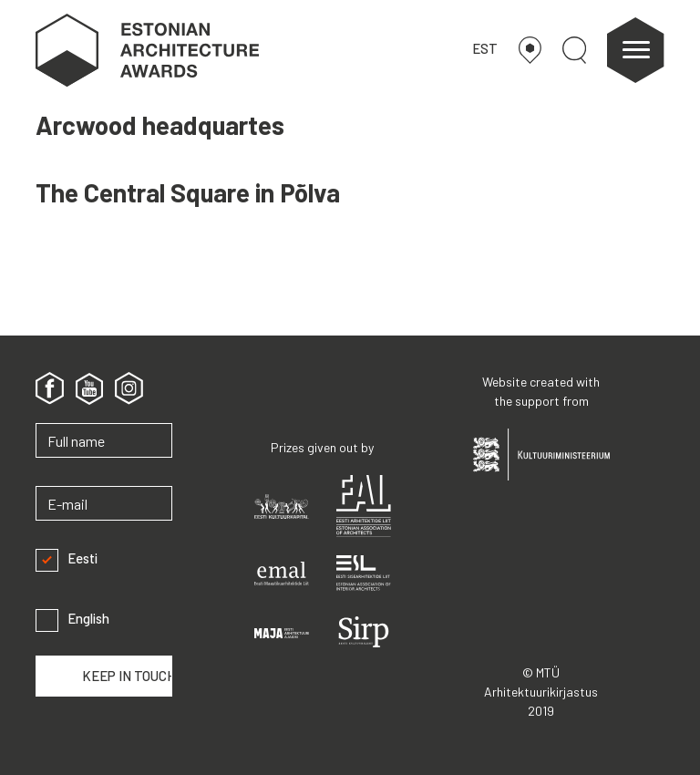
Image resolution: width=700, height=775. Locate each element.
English (72, 619)
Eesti (67, 558)
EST (485, 48)
